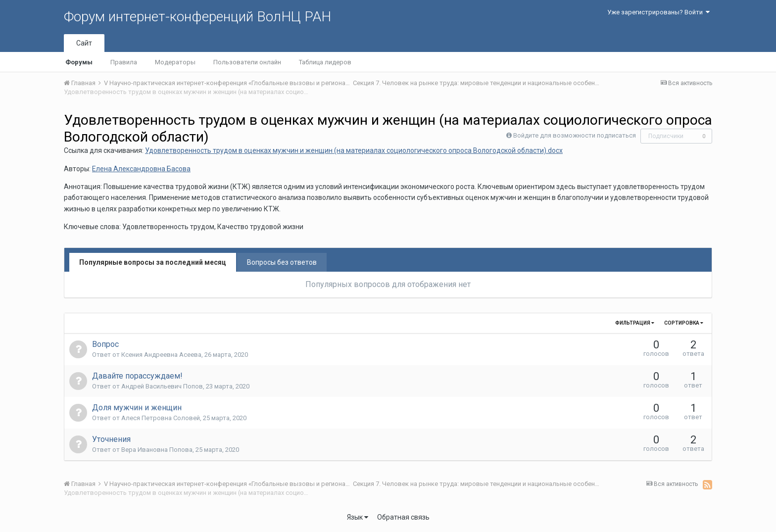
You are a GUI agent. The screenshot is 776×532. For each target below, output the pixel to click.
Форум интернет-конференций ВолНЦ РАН (197, 17)
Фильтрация (635, 323)
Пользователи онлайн (247, 62)
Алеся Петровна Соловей (161, 418)
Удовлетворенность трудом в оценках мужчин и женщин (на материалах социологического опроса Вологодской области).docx (354, 150)
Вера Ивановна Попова (157, 450)
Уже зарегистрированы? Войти (658, 12)
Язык (358, 517)
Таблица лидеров (325, 62)
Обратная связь (403, 517)
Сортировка (684, 323)
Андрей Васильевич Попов (162, 386)
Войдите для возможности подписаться (575, 135)
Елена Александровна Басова (141, 169)
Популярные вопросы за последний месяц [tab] (153, 262)
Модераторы (175, 62)
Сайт (84, 43)
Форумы (79, 62)
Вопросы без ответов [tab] (282, 262)
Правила (124, 62)
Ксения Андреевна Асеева (161, 355)
